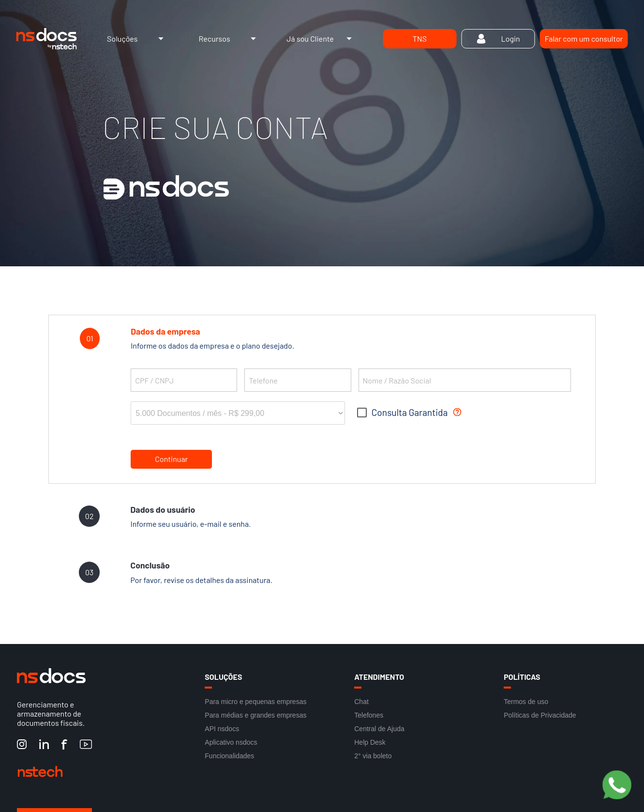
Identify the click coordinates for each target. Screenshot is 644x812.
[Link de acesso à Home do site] (46, 39)
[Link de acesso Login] (498, 39)
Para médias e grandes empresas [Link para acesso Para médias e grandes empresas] (255, 715)
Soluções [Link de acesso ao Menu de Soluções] (138, 39)
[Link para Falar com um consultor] (584, 39)
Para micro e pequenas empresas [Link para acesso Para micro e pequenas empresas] (255, 702)
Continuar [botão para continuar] (171, 459)
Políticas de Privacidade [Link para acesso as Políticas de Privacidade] (540, 715)
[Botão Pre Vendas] (617, 786)
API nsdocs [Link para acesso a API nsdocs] (222, 729)
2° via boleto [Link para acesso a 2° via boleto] (373, 756)
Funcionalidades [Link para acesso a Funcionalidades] (229, 756)
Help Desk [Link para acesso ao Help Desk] (370, 742)
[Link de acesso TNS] (419, 39)
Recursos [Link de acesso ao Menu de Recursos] (230, 39)
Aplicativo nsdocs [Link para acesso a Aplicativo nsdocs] (231, 742)
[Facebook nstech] (64, 744)
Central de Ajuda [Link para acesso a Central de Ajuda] (379, 729)
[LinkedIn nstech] (44, 744)
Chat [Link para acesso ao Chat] (361, 702)
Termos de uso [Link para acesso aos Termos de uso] (526, 702)
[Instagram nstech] (22, 744)
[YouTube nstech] (86, 744)
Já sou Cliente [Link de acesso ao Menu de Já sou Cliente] (322, 39)
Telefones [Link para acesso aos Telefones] (369, 715)
